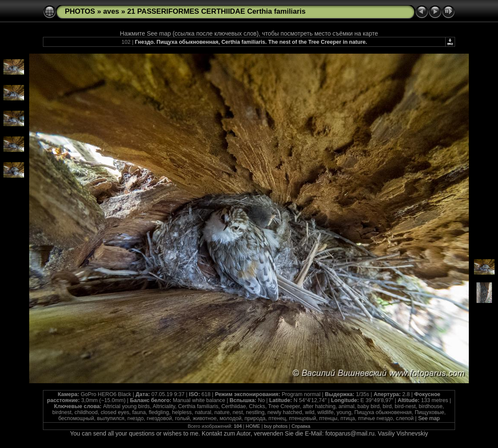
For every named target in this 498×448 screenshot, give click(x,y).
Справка (301, 426)
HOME (253, 426)
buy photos (276, 426)
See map (429, 418)
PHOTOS (80, 11)
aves (111, 11)
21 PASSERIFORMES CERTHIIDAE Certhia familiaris (216, 11)
